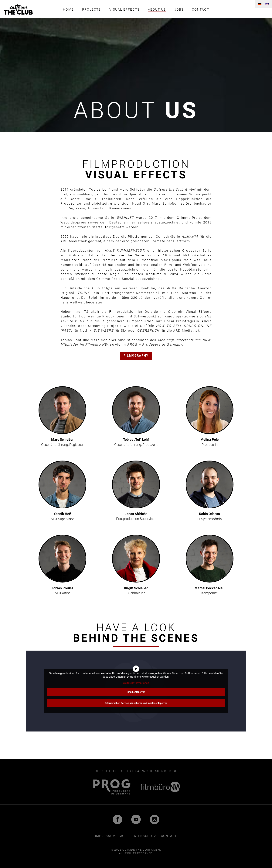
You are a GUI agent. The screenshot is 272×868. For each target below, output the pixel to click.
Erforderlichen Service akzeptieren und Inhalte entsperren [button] (136, 703)
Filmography (136, 356)
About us (157, 9)
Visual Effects (124, 9)
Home (66, 9)
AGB (123, 836)
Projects (90, 9)
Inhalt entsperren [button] (136, 692)
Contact (202, 9)
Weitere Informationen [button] (136, 683)
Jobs (180, 9)
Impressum (105, 836)
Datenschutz (144, 836)
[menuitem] (260, 4)
